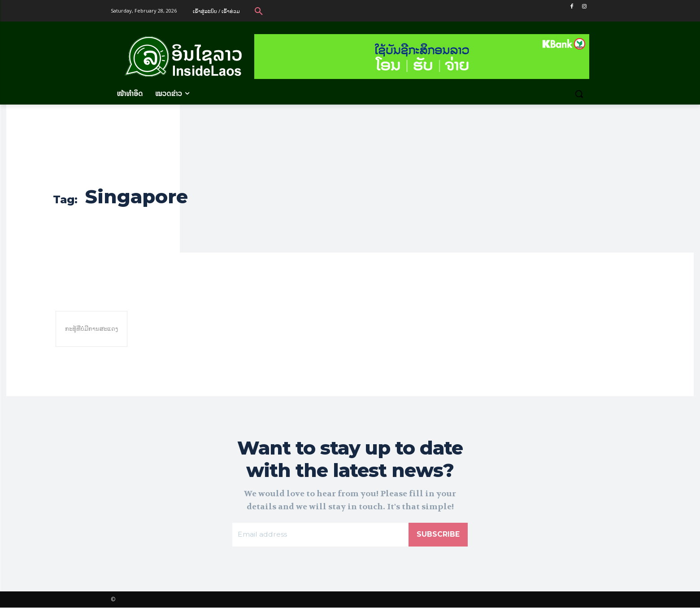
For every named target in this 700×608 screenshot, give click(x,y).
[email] (320, 535)
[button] (259, 11)
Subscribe (438, 535)
